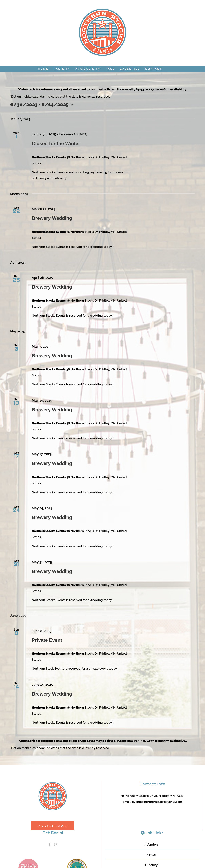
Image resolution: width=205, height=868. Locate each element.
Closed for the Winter (56, 143)
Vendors (152, 845)
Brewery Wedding (52, 218)
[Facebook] (50, 844)
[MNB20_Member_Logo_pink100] (28, 860)
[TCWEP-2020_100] (77, 860)
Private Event (47, 640)
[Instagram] (56, 844)
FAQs (153, 855)
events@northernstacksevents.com (157, 802)
